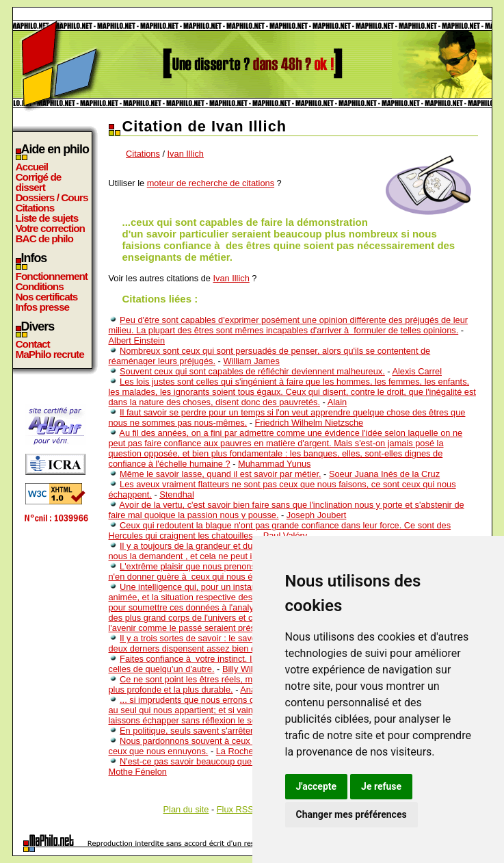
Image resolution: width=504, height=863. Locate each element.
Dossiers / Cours (52, 197)
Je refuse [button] (381, 786)
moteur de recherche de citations (211, 183)
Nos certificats (47, 297)
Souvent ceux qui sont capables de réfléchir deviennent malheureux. (252, 371)
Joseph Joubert (317, 515)
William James (251, 361)
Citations (35, 208)
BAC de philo (44, 239)
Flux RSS (235, 809)
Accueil (32, 167)
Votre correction (51, 228)
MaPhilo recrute (50, 354)
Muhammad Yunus (274, 464)
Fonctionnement (52, 276)
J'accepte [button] (317, 786)
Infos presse (42, 307)
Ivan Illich (186, 154)
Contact (33, 344)
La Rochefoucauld (251, 751)
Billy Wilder (244, 669)
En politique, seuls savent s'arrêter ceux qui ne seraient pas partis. (248, 731)
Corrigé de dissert (39, 182)
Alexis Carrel (417, 371)
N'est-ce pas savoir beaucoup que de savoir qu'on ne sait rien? (241, 761)
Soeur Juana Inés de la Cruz (384, 474)
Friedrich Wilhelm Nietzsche (309, 423)
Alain (337, 402)
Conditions (40, 286)
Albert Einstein (137, 340)
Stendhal (177, 494)
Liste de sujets (47, 218)
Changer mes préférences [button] (352, 814)
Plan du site (186, 809)
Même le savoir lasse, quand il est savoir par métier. (220, 474)
